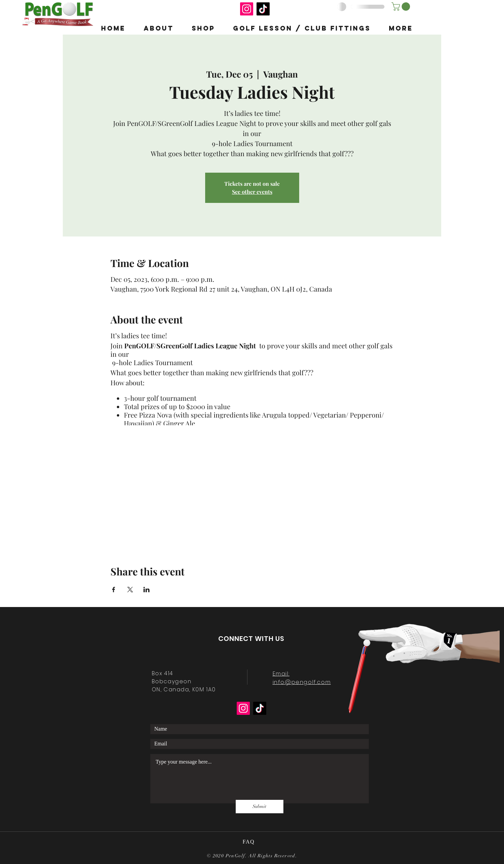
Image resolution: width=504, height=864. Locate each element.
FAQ (250, 842)
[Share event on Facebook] (114, 590)
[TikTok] (263, 9)
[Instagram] (247, 9)
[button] (402, 7)
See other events (252, 192)
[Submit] (260, 807)
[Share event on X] (130, 590)
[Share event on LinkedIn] (147, 590)
